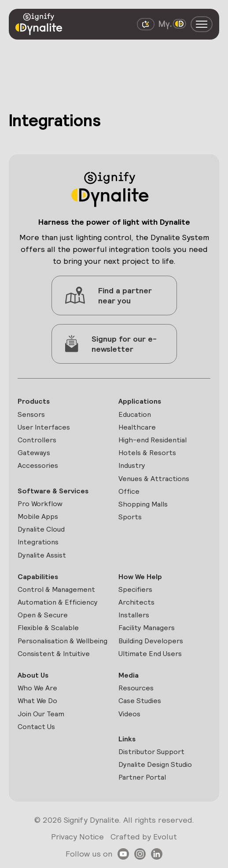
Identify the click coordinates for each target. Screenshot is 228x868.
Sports (130, 517)
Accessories (38, 465)
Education (135, 414)
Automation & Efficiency (58, 602)
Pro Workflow (40, 504)
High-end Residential (153, 440)
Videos (129, 714)
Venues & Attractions (154, 479)
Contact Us (36, 727)
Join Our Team (41, 714)
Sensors (31, 414)
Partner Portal (142, 777)
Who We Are (37, 688)
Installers (134, 615)
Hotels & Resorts (147, 453)
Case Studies (140, 701)
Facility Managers (147, 628)
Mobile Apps (38, 516)
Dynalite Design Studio (155, 764)
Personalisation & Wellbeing (63, 641)
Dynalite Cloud (41, 529)
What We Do (37, 701)
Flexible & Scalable (48, 628)
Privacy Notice (77, 837)
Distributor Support (151, 752)
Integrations (38, 542)
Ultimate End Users (150, 654)
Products (34, 401)
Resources (136, 688)
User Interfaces (44, 427)
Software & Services (53, 491)
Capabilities (38, 577)
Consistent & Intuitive (54, 654)
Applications (140, 401)
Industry (132, 465)
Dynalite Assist (42, 555)
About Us (33, 675)
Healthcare (137, 427)
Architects (136, 602)
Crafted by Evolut (144, 837)
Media (129, 675)
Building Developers (151, 641)
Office (129, 491)
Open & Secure (43, 615)
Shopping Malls (143, 504)
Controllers (37, 440)
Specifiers (135, 589)
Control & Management (56, 589)
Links (127, 739)
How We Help (140, 577)
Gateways (34, 453)
